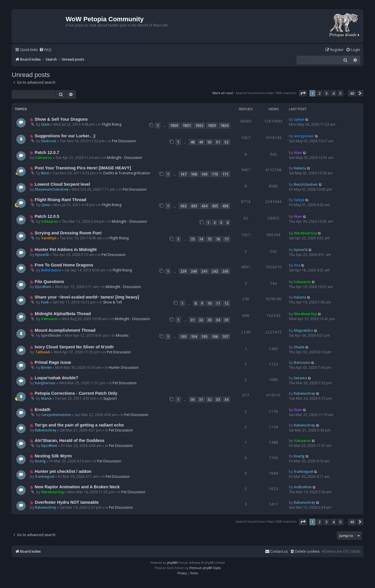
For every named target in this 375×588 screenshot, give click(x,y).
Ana (297, 265)
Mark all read (223, 93)
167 (183, 174)
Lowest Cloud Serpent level (62, 184)
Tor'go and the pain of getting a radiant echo (79, 425)
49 (201, 142)
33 (210, 320)
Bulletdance (51, 270)
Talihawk (43, 352)
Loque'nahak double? (56, 378)
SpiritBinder (51, 335)
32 (201, 320)
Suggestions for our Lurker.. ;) (65, 136)
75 (210, 239)
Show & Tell (112, 302)
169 (204, 174)
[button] (303, 93)
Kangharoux (45, 383)
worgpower (304, 136)
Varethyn (49, 238)
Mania (46, 398)
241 (204, 271)
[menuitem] (45, 50)
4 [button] (333, 93)
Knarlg (40, 461)
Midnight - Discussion (124, 158)
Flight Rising (112, 124)
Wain (298, 153)
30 (193, 400)
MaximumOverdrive (52, 189)
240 (194, 271)
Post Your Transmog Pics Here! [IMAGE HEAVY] (83, 168)
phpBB (171, 563)
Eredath (43, 410)
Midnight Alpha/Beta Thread (63, 314)
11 (218, 303)
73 (193, 239)
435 (215, 206)
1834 (224, 126)
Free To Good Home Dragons (64, 265)
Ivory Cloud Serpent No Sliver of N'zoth (74, 347)
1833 (212, 126)
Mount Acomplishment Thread (65, 330)
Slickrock (49, 141)
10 (210, 303)
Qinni (46, 124)
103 (183, 337)
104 (194, 337)
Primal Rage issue (53, 362)
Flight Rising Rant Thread (61, 200)
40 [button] (352, 93)
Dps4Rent (43, 287)
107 (225, 337)
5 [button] (340, 93)
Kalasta (300, 168)
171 (225, 174)
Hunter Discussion (124, 367)
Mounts (122, 335)
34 (218, 320)
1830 (174, 126)
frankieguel (45, 476)
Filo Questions (49, 282)
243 (225, 271)
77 (226, 239)
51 (218, 142)
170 (215, 174)
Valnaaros (43, 158)
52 (226, 142)
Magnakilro (304, 330)
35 (226, 320)
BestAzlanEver (306, 184)
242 (215, 271)
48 (193, 142)
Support (110, 398)
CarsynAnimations (56, 415)
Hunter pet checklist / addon (63, 471)
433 (194, 206)
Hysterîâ (42, 255)
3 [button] (326, 93)
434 (204, 206)
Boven (46, 367)
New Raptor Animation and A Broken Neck (77, 487)
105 (204, 337)
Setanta (300, 378)
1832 (199, 126)
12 (226, 303)
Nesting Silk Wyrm (53, 456)
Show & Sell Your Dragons (61, 119)
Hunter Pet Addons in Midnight (66, 250)
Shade (299, 347)
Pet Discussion (124, 141)
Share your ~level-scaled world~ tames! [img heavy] (87, 297)
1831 (187, 126)
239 (183, 271)
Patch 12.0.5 (47, 216)
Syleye (299, 119)
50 (210, 142)
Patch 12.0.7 (47, 152)
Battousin (302, 363)
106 (215, 337)
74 (201, 239)
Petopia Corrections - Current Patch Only (76, 393)
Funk (45, 302)
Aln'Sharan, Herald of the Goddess (70, 440)
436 (225, 206)
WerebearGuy (305, 233)
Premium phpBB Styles (205, 568)
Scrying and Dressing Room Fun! (68, 233)
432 (183, 206)
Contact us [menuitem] (276, 551)
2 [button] (319, 93)
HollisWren (303, 487)
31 (193, 320)
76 (218, 239)
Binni (45, 173)
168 (194, 174)
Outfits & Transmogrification (127, 173)
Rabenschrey (305, 393)
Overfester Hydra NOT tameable (67, 502)
